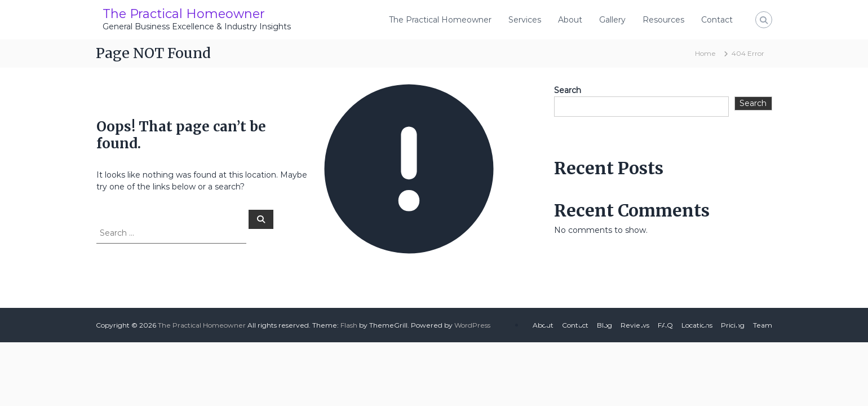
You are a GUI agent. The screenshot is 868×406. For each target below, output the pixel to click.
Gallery (612, 20)
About (570, 20)
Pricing (733, 325)
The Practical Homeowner (184, 14)
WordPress (472, 325)
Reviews (635, 325)
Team (763, 325)
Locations (697, 325)
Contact (717, 20)
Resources (663, 20)
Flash (349, 325)
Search (568, 90)
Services (525, 20)
